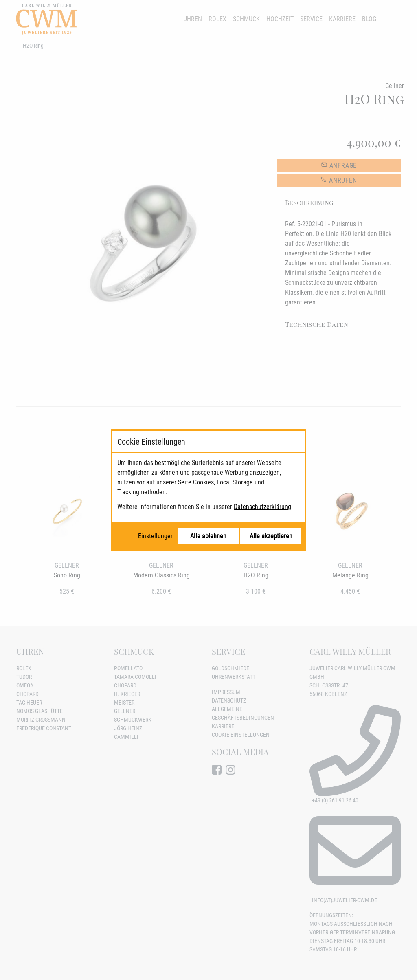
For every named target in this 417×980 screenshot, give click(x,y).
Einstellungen (156, 536)
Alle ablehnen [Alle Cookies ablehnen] (208, 536)
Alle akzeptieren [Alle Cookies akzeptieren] (271, 536)
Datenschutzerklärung (262, 507)
